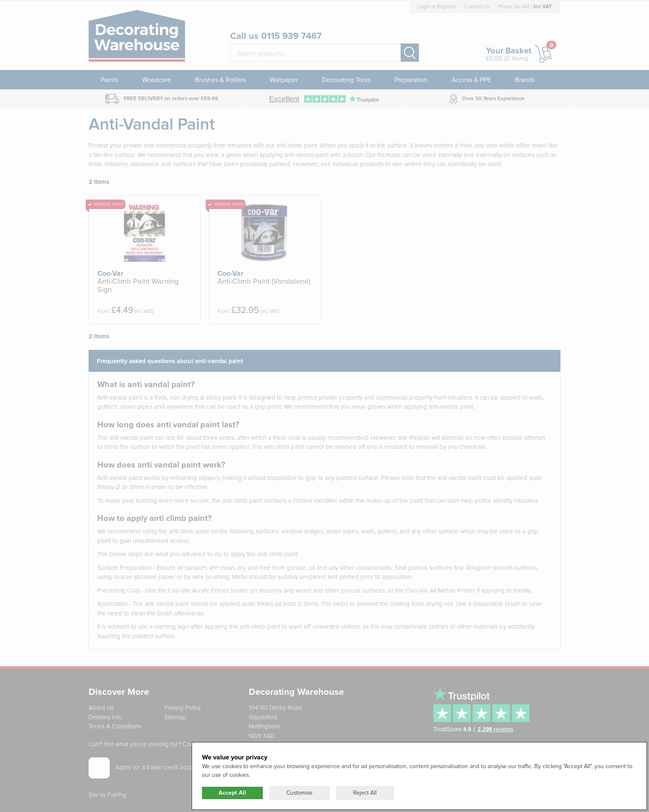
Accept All (232, 793)
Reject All (365, 793)
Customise (299, 793)
